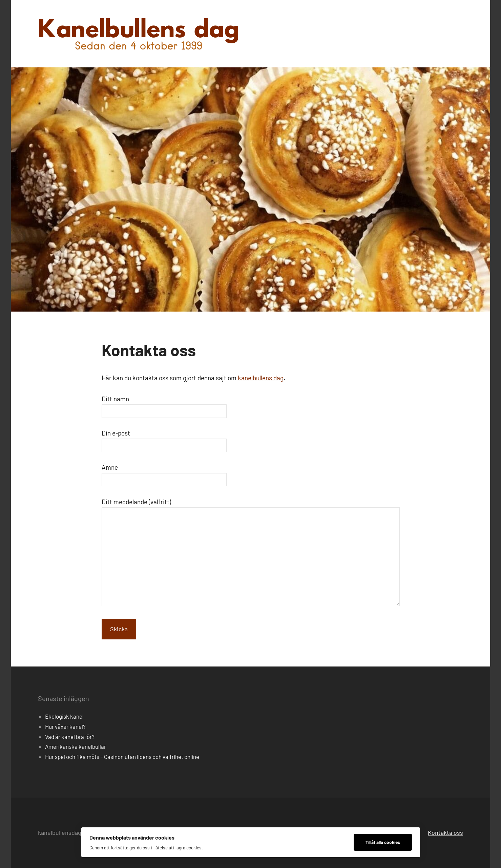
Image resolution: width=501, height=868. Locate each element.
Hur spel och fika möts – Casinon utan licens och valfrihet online (122, 757)
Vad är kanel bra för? (70, 737)
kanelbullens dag (261, 378)
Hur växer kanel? (65, 726)
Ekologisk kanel (64, 716)
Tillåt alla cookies (383, 842)
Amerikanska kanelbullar (76, 746)
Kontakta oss (445, 832)
